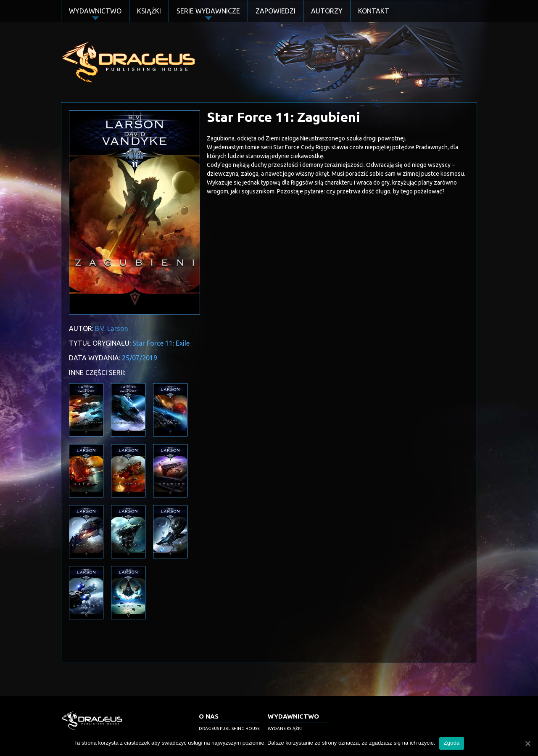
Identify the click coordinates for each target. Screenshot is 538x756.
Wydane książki (285, 728)
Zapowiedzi (276, 11)
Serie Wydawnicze (208, 11)
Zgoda (451, 743)
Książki (149, 11)
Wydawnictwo (95, 11)
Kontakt (374, 11)
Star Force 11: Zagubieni (284, 117)
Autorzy (327, 11)
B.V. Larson (112, 328)
